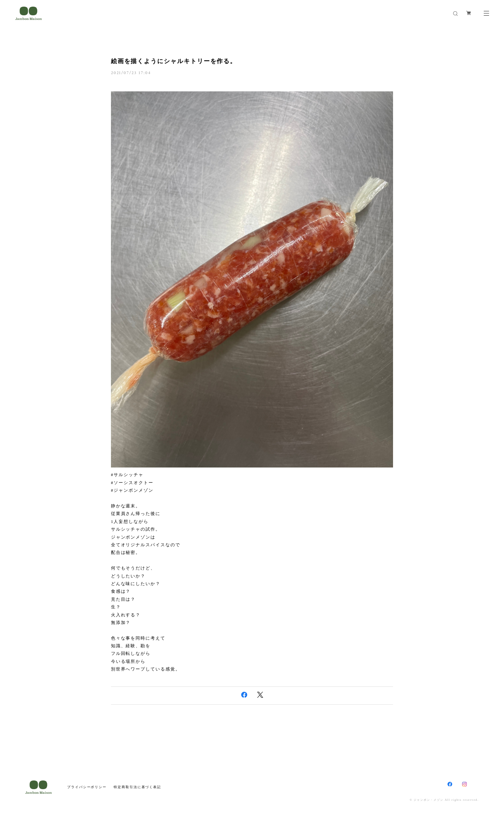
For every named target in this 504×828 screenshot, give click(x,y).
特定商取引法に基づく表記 (137, 787)
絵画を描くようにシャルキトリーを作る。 (174, 61)
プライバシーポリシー (87, 787)
